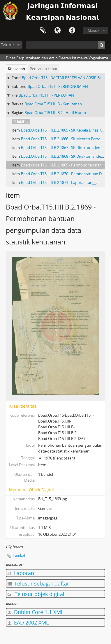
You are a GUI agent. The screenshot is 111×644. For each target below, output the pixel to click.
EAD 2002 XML (28, 622)
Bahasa (57, 31)
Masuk (94, 30)
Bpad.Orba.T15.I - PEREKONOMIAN (58, 86)
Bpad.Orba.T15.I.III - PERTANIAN (46, 95)
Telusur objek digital (36, 594)
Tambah (20, 555)
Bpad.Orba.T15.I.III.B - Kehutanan (53, 104)
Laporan (21, 573)
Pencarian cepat (44, 69)
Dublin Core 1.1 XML (36, 612)
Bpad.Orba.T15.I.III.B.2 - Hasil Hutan (55, 113)
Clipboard (43, 31)
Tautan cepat (72, 31)
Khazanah (16, 69)
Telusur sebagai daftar (38, 583)
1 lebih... (21, 121)
